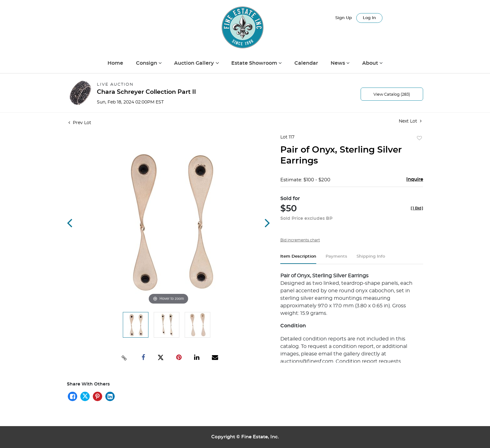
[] (417, 208)
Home (115, 63)
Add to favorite (419, 138)
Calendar (306, 63)
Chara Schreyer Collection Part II (146, 92)
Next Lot (410, 121)
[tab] (298, 259)
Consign (147, 63)
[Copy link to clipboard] (124, 357)
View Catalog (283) (392, 95)
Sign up (344, 18)
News (338, 63)
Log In (369, 18)
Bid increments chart (300, 240)
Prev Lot (80, 123)
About (371, 63)
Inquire (415, 179)
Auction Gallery (195, 63)
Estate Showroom (255, 63)
